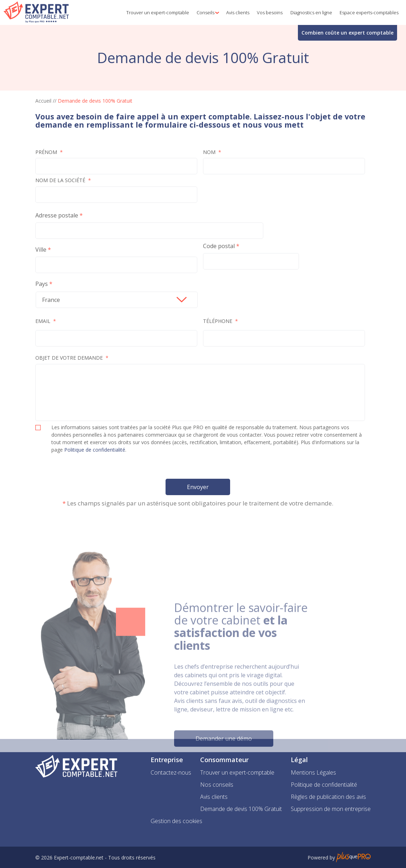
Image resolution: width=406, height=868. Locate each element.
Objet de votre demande (72, 358)
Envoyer (198, 487)
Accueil (43, 101)
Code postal (219, 246)
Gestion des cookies (176, 821)
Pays (42, 284)
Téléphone (220, 322)
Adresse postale (57, 216)
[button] (206, 12)
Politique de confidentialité (95, 450)
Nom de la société (63, 181)
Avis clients (214, 797)
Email (46, 322)
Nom (212, 153)
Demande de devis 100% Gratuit (241, 809)
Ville (41, 250)
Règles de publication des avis (328, 797)
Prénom (49, 153)
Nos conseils (217, 785)
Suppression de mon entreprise (331, 809)
